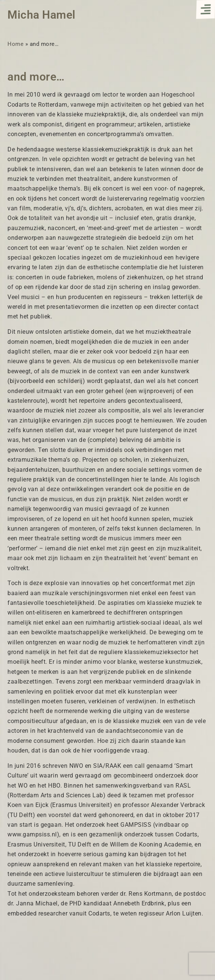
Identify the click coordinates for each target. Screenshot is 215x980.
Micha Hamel (42, 15)
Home (15, 44)
